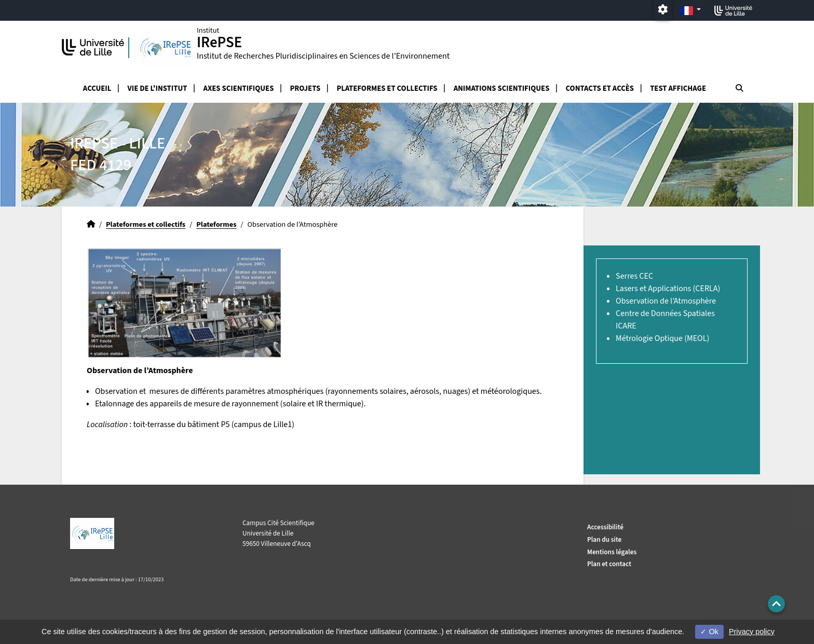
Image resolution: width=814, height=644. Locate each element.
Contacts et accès (600, 88)
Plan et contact (609, 564)
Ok (709, 632)
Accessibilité (605, 527)
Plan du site (604, 539)
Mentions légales (612, 552)
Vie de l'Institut (158, 88)
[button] (776, 604)
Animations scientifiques (502, 88)
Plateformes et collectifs (387, 88)
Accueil (97, 88)
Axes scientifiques (239, 88)
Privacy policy (752, 632)
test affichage (678, 88)
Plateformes (216, 224)
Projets (306, 88)
